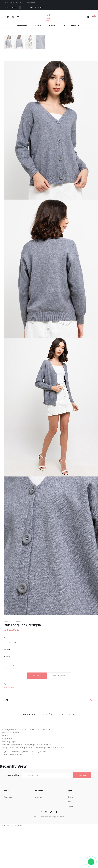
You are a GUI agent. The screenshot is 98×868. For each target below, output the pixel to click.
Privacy (70, 797)
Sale (65, 26)
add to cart (37, 676)
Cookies (70, 806)
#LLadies (54, 26)
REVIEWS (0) (46, 714)
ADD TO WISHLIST (59, 676)
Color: (7, 650)
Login (31, 7)
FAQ (5, 802)
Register (40, 7)
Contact (39, 797)
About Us (76, 26)
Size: (6, 638)
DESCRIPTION (29, 714)
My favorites (13, 7)
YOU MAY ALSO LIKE (66, 714)
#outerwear (9, 687)
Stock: (7, 656)
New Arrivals (24, 26)
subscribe (82, 775)
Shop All (40, 26)
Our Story (8, 797)
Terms (70, 802)
